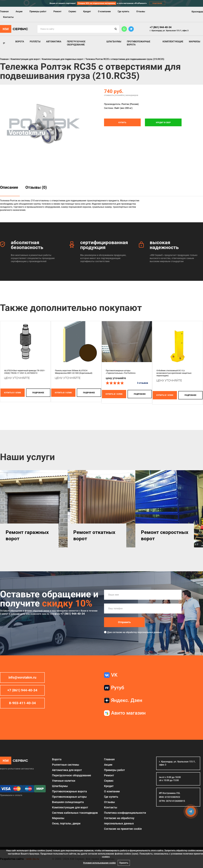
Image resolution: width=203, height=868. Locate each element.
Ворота (20, 42)
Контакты (8, 17)
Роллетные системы (66, 765)
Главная (4, 11)
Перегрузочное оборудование (76, 43)
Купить (122, 122)
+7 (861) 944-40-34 (161, 27)
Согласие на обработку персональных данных (119, 821)
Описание (9, 187)
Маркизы (195, 42)
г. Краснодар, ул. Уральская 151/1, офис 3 (169, 31)
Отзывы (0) (36, 187)
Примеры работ (38, 11)
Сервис (72, 11)
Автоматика (54, 42)
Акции (19, 11)
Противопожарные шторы (69, 797)
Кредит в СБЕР (163, 122)
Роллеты (35, 42)
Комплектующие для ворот (70, 807)
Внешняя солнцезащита (68, 802)
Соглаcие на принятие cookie (123, 829)
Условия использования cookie (99, 863)
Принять (124, 863)
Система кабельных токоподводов (75, 813)
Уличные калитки (64, 781)
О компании (104, 11)
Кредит (87, 11)
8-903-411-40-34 (22, 703)
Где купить (123, 11)
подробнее (38, 393)
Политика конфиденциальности (125, 813)
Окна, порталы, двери (66, 823)
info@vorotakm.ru (22, 677)
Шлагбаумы (114, 42)
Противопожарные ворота (139, 43)
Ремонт (57, 11)
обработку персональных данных (144, 632)
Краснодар (197, 12)
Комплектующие (173, 42)
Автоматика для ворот (67, 770)
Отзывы (141, 11)
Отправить (124, 622)
